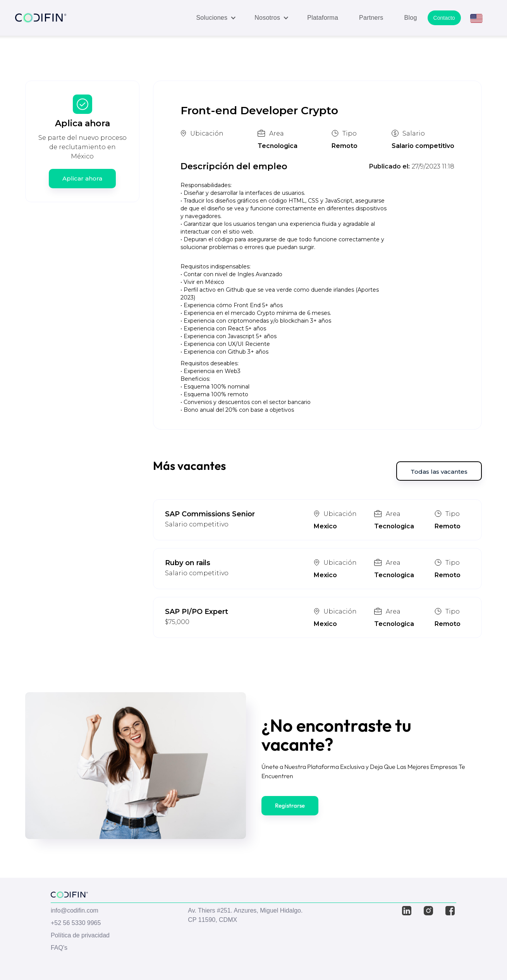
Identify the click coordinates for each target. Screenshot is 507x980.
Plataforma (323, 18)
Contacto (444, 18)
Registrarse (290, 805)
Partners (371, 18)
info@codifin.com (75, 910)
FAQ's (59, 948)
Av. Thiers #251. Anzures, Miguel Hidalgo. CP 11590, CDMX (245, 915)
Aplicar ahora (82, 178)
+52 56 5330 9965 (76, 923)
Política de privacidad (80, 935)
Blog (411, 18)
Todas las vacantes (439, 472)
